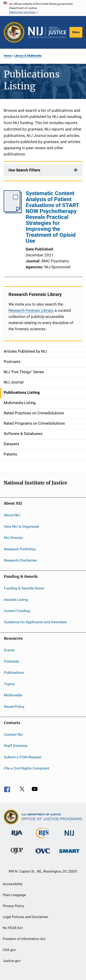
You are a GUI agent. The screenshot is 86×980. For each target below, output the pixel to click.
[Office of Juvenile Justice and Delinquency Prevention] (17, 855)
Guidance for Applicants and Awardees (35, 622)
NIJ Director (13, 538)
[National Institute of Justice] (69, 837)
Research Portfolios (20, 549)
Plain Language (14, 895)
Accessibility (13, 884)
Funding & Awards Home (24, 588)
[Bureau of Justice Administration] (17, 836)
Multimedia (13, 695)
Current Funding (17, 611)
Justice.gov (12, 961)
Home (8, 56)
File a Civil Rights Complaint (27, 768)
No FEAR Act (13, 928)
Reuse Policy (14, 706)
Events (9, 650)
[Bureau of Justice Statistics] (43, 839)
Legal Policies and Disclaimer (25, 917)
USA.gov (9, 950)
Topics (9, 684)
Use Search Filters (24, 170)
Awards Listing (16, 599)
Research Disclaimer (20, 560)
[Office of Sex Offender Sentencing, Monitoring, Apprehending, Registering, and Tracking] (69, 854)
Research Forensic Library (31, 310)
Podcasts (11, 661)
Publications (14, 672)
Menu (76, 32)
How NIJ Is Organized (21, 526)
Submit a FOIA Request (23, 757)
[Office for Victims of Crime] (43, 854)
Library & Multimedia (28, 56)
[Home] (47, 32)
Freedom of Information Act (24, 939)
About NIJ (12, 515)
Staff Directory (16, 746)
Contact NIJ (13, 734)
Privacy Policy (13, 906)
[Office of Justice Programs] (14, 32)
